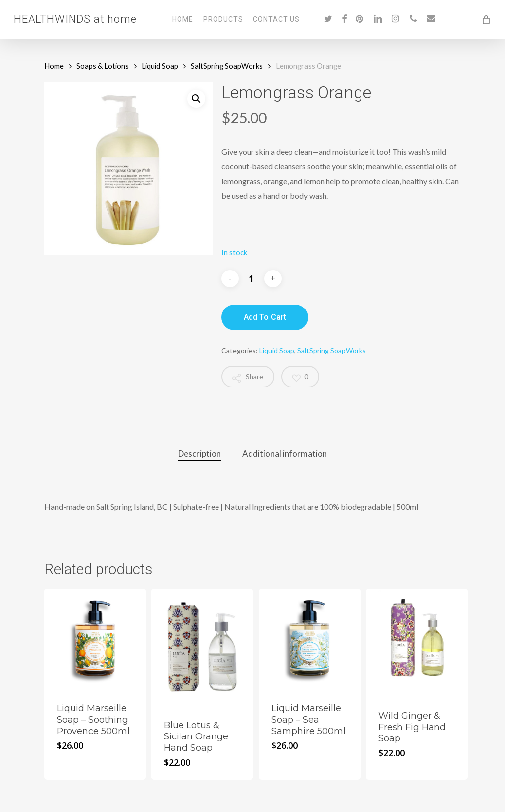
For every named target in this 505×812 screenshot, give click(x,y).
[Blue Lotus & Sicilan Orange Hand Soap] (202, 648)
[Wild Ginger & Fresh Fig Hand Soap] (417, 643)
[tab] (199, 454)
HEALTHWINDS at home (75, 19)
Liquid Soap (160, 66)
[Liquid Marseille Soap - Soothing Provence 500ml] (95, 640)
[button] (196, 99)
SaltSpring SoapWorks (227, 66)
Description (199, 453)
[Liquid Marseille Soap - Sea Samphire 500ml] (310, 640)
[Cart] (485, 19)
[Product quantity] (252, 278)
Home (54, 66)
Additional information (285, 453)
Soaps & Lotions (103, 66)
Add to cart (265, 317)
